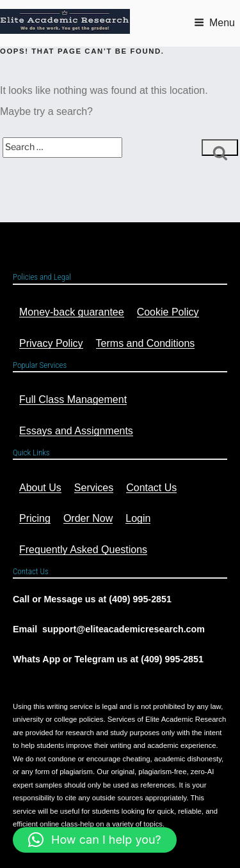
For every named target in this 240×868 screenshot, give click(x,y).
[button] (95, 840)
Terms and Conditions (146, 343)
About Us (40, 488)
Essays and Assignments (76, 431)
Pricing (35, 518)
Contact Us (151, 488)
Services (94, 488)
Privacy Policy (51, 343)
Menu (214, 23)
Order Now (88, 518)
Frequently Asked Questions (83, 550)
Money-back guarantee (72, 312)
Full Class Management (73, 400)
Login (138, 518)
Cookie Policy (168, 312)
